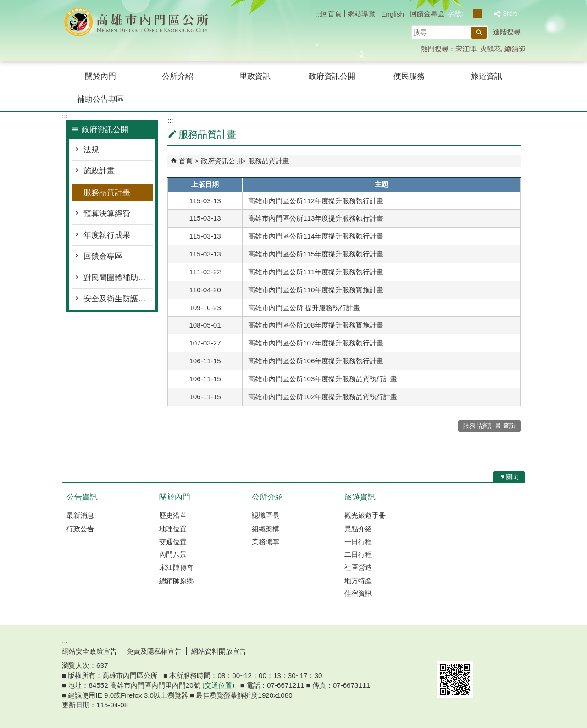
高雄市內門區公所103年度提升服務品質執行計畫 (323, 379)
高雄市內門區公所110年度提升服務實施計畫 (316, 290)
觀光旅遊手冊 (365, 515)
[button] (479, 33)
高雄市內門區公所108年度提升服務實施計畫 (316, 325)
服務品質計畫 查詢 (489, 426)
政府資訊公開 (332, 76)
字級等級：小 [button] (468, 14)
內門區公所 (139, 22)
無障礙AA (492, 650)
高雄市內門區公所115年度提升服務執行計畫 (316, 254)
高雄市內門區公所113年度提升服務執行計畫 (316, 218)
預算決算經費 (107, 214)
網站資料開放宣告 (219, 651)
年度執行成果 (107, 235)
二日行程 (358, 554)
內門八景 (173, 554)
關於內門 (100, 76)
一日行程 (358, 542)
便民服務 (409, 76)
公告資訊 (82, 497)
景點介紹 (358, 529)
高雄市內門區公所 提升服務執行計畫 (304, 308)
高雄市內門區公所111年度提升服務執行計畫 (316, 272)
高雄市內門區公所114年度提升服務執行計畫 (316, 236)
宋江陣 (466, 49)
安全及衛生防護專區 (118, 299)
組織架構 (266, 529)
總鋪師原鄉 (176, 581)
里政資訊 (255, 76)
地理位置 (173, 529)
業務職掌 (266, 542)
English (393, 14)
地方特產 (358, 581)
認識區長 (266, 515)
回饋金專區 (427, 14)
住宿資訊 (358, 593)
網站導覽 (361, 14)
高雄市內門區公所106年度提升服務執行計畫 (316, 361)
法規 (91, 150)
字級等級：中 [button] (477, 14)
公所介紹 (177, 76)
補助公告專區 (100, 99)
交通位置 (173, 542)
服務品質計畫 (107, 192)
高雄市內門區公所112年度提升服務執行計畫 (316, 201)
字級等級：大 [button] (487, 14)
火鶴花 (490, 49)
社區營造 (358, 567)
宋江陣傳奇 (176, 567)
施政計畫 (99, 171)
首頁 (186, 161)
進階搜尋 (507, 32)
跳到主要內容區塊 (5, 5)
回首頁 (331, 14)
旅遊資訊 (487, 76)
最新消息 (80, 515)
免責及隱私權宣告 (154, 651)
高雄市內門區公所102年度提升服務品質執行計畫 (323, 397)
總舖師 (515, 49)
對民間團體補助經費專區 (118, 278)
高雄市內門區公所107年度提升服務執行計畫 (316, 343)
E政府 (446, 649)
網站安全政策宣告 (89, 651)
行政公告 (80, 529)
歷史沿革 (173, 515)
